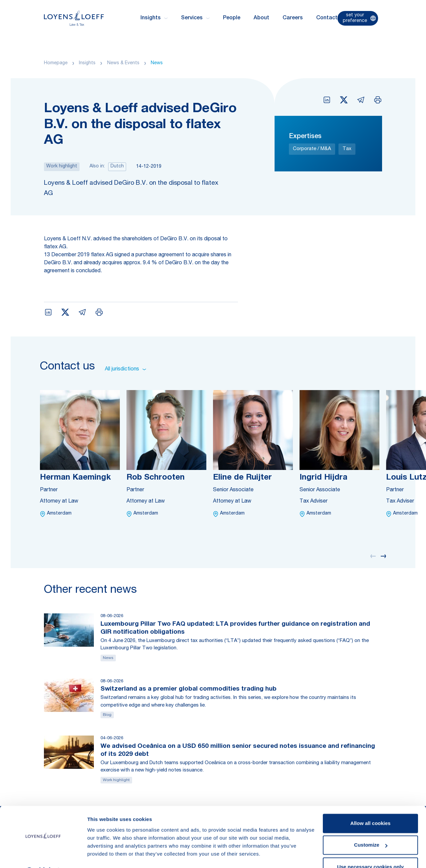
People (232, 18)
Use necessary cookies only (370, 850)
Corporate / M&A (312, 149)
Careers (293, 18)
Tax (347, 149)
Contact (327, 18)
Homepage (56, 63)
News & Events (123, 63)
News (157, 63)
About (261, 18)
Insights (87, 63)
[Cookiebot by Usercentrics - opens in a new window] (43, 855)
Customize (371, 828)
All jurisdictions (125, 369)
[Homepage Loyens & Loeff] (74, 18)
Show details (103, 855)
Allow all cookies (371, 806)
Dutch (117, 166)
